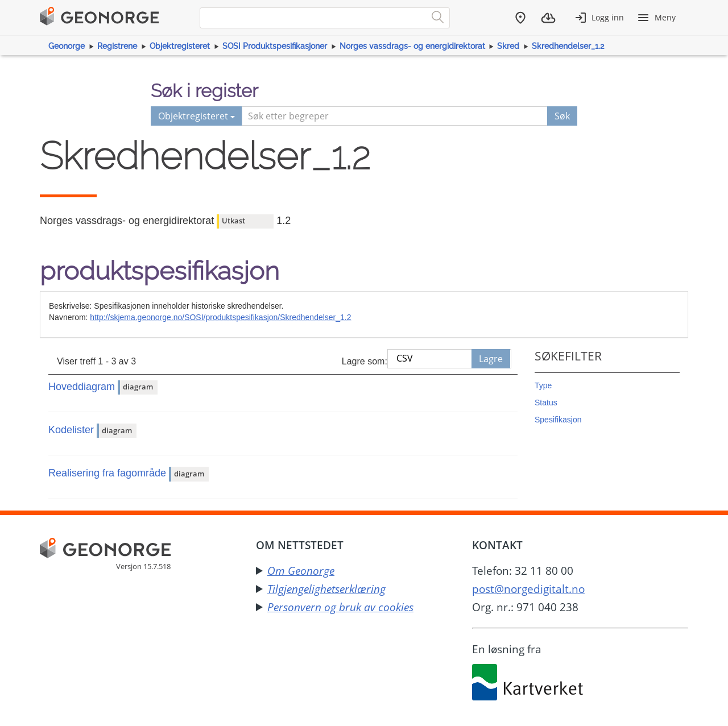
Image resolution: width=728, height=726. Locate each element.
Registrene (117, 46)
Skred (508, 46)
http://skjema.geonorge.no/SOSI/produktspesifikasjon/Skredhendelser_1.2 (220, 317)
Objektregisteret (180, 46)
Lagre (491, 359)
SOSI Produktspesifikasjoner (275, 46)
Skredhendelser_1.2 (568, 46)
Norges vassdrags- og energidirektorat (412, 46)
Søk (562, 116)
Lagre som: (365, 361)
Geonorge (67, 46)
